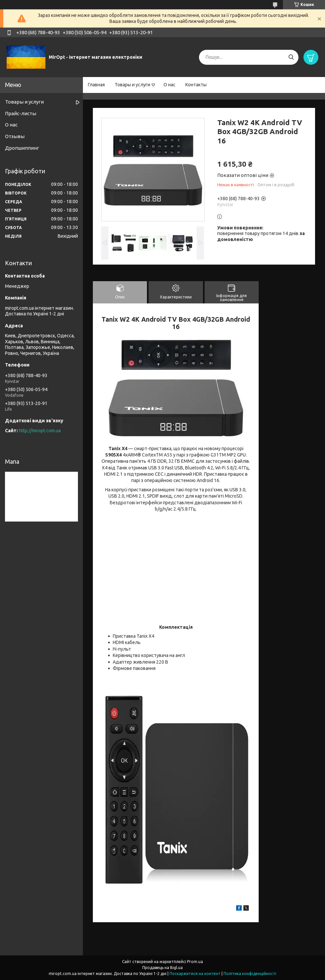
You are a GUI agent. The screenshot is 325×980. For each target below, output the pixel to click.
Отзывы (15, 136)
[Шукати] (291, 57)
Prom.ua (195, 962)
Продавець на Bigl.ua (162, 968)
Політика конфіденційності (250, 974)
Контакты (196, 85)
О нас (169, 85)
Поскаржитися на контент (195, 974)
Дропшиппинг (22, 148)
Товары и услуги (132, 85)
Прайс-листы (21, 113)
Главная (96, 85)
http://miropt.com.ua (40, 431)
